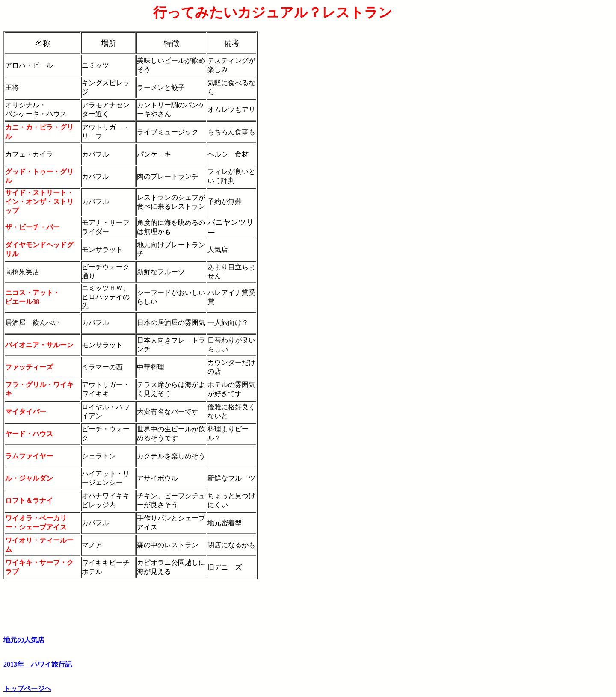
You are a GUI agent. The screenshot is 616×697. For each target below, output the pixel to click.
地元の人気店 (24, 640)
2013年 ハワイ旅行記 (38, 664)
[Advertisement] (577, 133)
